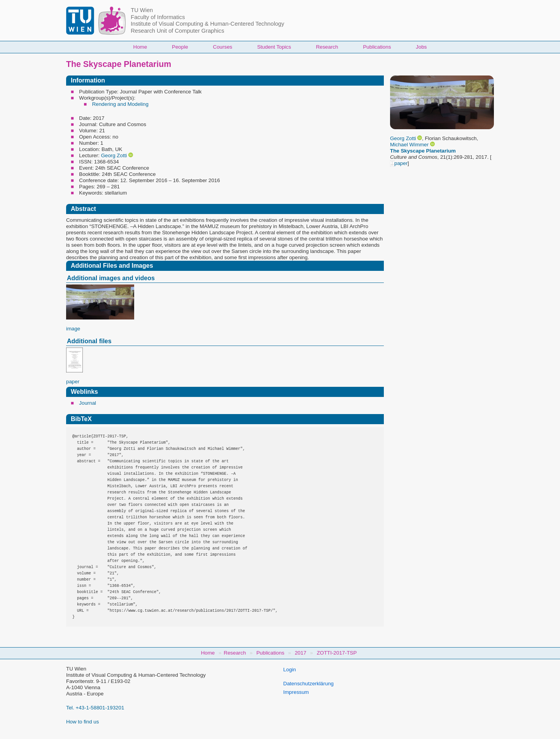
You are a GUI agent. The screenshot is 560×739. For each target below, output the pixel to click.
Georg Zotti (403, 138)
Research (327, 47)
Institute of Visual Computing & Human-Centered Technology (207, 24)
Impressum (296, 692)
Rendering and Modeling (120, 104)
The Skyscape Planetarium (423, 151)
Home (140, 47)
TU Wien (142, 10)
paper (399, 163)
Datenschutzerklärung (308, 684)
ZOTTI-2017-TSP (337, 653)
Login (290, 670)
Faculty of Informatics (158, 17)
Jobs (421, 47)
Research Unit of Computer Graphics (177, 31)
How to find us (82, 722)
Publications (377, 47)
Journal (87, 403)
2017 (301, 653)
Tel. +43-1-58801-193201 (95, 708)
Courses (223, 47)
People (180, 47)
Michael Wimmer (409, 145)
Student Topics (274, 47)
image (73, 329)
